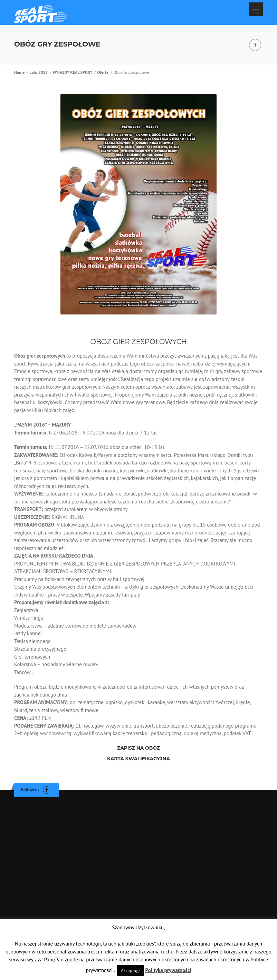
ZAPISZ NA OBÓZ (138, 748)
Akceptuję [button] (130, 971)
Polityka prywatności (168, 970)
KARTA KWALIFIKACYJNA (138, 759)
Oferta (104, 72)
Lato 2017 (39, 72)
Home (20, 72)
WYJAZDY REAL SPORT (73, 72)
